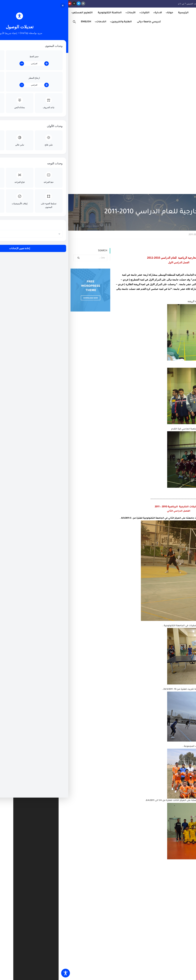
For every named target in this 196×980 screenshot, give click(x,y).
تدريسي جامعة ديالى (90, 22)
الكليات (87, 13)
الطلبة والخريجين (63, 22)
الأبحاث (73, 13)
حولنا (112, 13)
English (27, 22)
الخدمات (43, 22)
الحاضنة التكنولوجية (51, 13)
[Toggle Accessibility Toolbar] (7, 973)
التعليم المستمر (24, 13)
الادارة (100, 13)
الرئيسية (125, 13)
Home (181, 68)
